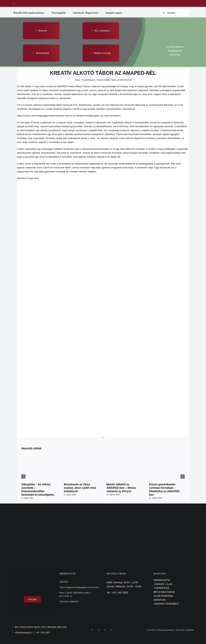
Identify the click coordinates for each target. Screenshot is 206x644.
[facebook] (14, 3)
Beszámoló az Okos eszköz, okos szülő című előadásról (80, 488)
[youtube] (111, 630)
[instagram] (105, 630)
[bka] (103, 516)
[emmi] (26, 516)
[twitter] (99, 630)
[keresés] (175, 13)
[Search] (164, 13)
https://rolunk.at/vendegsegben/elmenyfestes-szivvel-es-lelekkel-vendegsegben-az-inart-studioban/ (69, 116)
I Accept (32, 599)
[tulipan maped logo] (103, 2)
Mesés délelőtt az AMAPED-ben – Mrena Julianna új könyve (121, 488)
